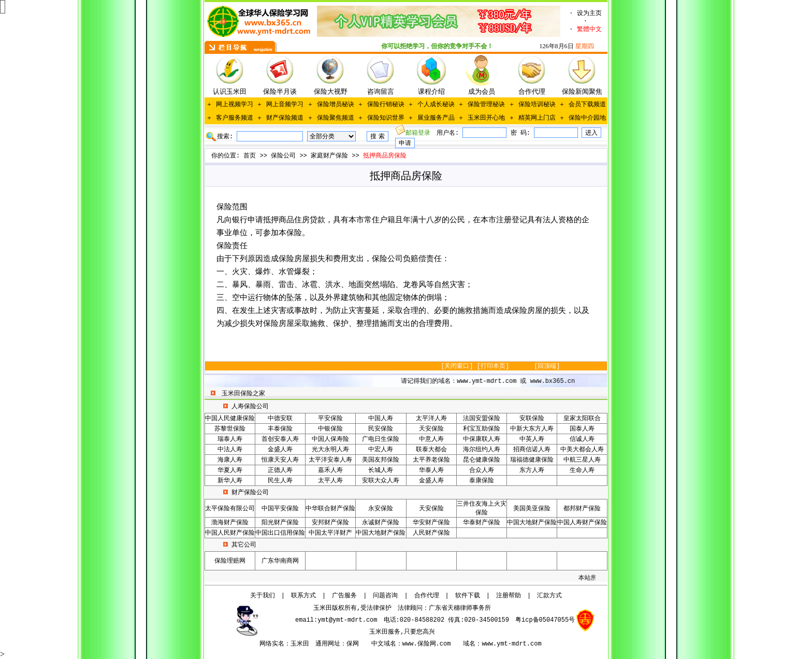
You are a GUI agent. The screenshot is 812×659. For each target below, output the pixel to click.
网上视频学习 (235, 105)
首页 (250, 156)
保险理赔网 (230, 561)
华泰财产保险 (482, 523)
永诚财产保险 (381, 523)
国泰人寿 (582, 429)
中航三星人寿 (582, 460)
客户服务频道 (235, 118)
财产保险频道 (285, 118)
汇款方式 (549, 596)
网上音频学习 (285, 105)
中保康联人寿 (482, 439)
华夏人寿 (230, 470)
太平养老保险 (431, 460)
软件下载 (468, 596)
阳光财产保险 (280, 523)
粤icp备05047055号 (545, 620)
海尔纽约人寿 (482, 450)
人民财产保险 (431, 533)
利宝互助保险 (482, 429)
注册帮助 (509, 596)
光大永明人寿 (330, 450)
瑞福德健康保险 (532, 460)
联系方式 (303, 596)
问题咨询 (385, 596)
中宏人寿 (381, 450)
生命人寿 (582, 470)
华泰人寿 (431, 470)
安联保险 (532, 419)
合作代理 (427, 596)
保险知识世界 (386, 118)
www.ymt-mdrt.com (511, 644)
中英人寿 (532, 439)
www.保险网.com (427, 644)
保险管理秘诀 (486, 105)
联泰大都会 (431, 450)
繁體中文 (589, 30)
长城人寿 (381, 470)
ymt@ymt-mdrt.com (347, 620)
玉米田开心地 (486, 118)
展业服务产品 (436, 118)
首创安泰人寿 (280, 439)
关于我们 (263, 596)
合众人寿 (482, 470)
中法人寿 (230, 450)
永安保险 (381, 509)
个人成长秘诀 (436, 105)
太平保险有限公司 (230, 509)
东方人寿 (532, 470)
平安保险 (330, 419)
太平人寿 (330, 481)
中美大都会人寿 (582, 450)
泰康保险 (482, 481)
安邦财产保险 (330, 523)
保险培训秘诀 (537, 105)
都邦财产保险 (582, 509)
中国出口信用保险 (280, 533)
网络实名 (272, 644)
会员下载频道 (587, 105)
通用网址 (328, 644)
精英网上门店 (537, 118)
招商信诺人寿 (532, 450)
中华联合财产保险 (330, 509)
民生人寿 (280, 481)
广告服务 (344, 596)
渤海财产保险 (230, 523)
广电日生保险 (381, 439)
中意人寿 (431, 439)
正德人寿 (280, 470)
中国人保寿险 (330, 439)
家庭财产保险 (329, 156)
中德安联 (280, 419)
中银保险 (330, 429)
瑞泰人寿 (230, 439)
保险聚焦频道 (336, 118)
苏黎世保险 (230, 429)
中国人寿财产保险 (582, 523)
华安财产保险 (431, 523)
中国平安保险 (280, 509)
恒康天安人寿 (280, 460)
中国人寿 (381, 419)
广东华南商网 (280, 561)
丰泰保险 (280, 429)
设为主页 (589, 13)
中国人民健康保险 (230, 419)
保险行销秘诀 (386, 105)
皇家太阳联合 (582, 419)
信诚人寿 (582, 439)
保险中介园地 (587, 118)
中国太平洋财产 (330, 533)
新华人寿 (230, 481)
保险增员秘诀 (336, 105)
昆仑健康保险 (482, 460)
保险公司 (283, 156)
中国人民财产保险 (230, 533)
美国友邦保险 (381, 460)
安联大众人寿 (381, 481)
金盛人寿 (280, 450)
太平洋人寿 (431, 419)
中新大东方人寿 (532, 429)
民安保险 (381, 429)
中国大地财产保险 (532, 523)
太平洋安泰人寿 (330, 460)
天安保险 (431, 429)
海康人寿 (230, 460)
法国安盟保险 (482, 419)
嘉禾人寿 (330, 470)
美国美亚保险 (532, 509)
